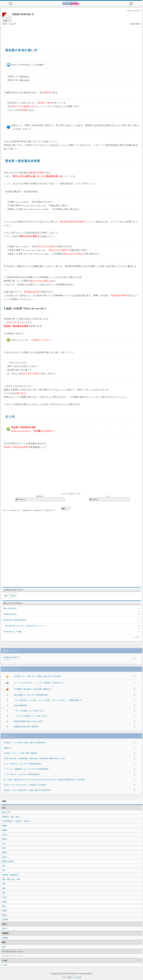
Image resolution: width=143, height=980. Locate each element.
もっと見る (136, 637)
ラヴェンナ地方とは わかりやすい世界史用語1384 (22, 764)
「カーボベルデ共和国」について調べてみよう (31, 716)
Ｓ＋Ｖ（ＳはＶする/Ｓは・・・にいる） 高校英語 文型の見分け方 (39, 683)
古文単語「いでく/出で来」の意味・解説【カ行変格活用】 (25, 743)
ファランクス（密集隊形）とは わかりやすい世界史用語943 (26, 769)
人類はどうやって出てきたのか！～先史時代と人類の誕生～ (25, 785)
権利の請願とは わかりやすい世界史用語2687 (31, 695)
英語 (6, 596)
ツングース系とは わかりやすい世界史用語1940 (22, 774)
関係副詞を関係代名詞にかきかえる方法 (28, 721)
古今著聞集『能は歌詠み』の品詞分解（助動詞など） (33, 689)
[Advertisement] (71, 34)
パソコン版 (77, 977)
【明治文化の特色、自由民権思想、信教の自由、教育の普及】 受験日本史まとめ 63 (34, 758)
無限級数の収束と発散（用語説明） (27, 727)
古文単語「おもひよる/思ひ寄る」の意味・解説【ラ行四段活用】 (27, 790)
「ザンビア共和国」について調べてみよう (29, 711)
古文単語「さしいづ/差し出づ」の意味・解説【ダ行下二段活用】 (38, 676)
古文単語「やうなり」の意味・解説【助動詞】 (21, 753)
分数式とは (8, 748)
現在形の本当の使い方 (57, 659)
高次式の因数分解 (20, 705)
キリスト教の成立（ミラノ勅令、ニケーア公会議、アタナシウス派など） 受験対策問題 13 (48, 700)
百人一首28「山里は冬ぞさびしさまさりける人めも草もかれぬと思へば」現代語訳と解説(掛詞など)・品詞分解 (44, 780)
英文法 (13, 596)
